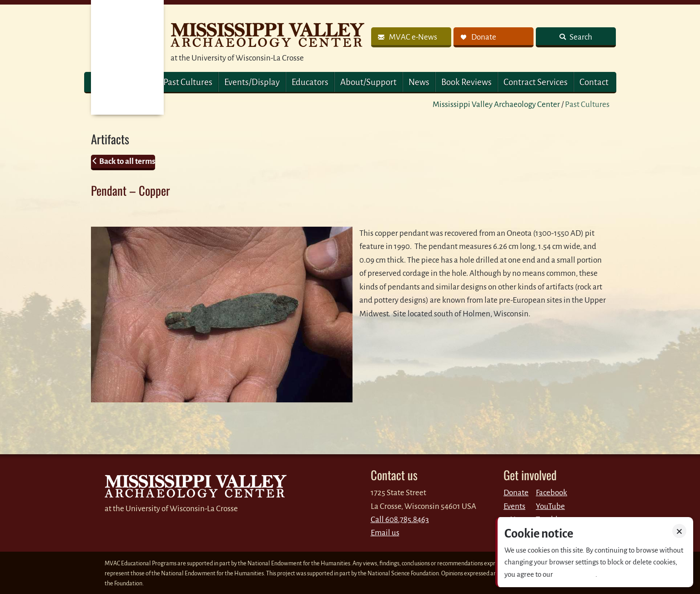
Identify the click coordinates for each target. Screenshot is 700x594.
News (419, 82)
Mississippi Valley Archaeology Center (496, 104)
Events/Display (252, 82)
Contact (594, 82)
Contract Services (536, 82)
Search (580, 37)
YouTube (550, 506)
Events (514, 506)
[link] (411, 37)
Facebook (551, 493)
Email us (385, 533)
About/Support (368, 82)
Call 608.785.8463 (400, 520)
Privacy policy (575, 574)
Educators (310, 82)
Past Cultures (188, 82)
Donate (516, 493)
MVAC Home (127, 57)
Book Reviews (466, 82)
